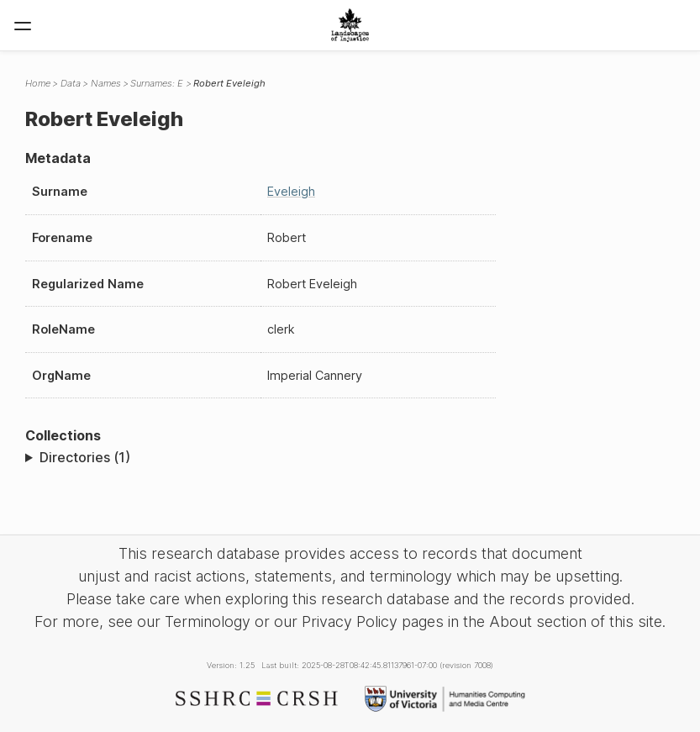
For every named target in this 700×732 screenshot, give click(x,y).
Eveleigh (291, 191)
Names (106, 83)
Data (71, 83)
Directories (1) (85, 457)
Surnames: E (157, 83)
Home (38, 83)
